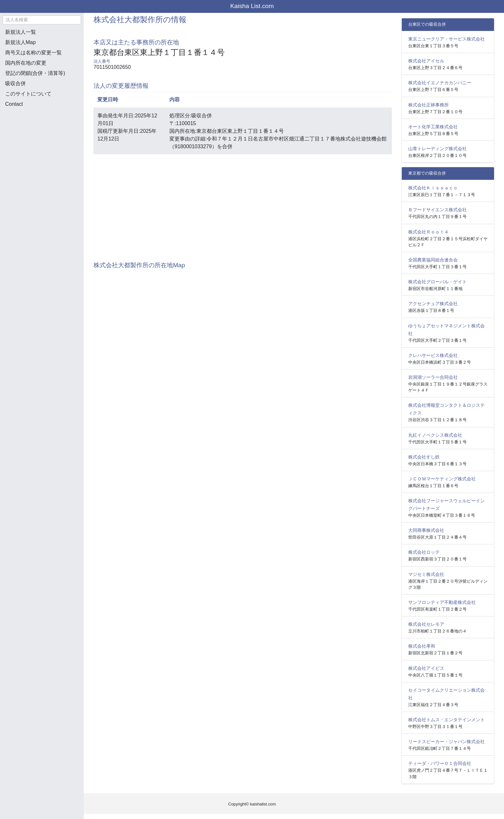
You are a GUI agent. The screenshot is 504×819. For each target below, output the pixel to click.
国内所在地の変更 (26, 63)
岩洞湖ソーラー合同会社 (433, 377)
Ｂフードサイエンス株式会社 (437, 210)
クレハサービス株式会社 (433, 355)
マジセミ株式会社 (426, 574)
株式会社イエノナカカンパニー (440, 83)
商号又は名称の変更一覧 (33, 53)
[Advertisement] (42, 147)
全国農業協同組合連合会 (433, 260)
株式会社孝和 (422, 646)
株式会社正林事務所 (428, 105)
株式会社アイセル (426, 61)
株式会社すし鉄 (424, 457)
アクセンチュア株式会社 (433, 304)
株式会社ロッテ (424, 552)
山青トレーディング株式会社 (437, 149)
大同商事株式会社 (426, 530)
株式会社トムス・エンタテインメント (446, 720)
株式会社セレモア (426, 624)
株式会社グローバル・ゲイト (437, 282)
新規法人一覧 (21, 32)
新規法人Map (20, 42)
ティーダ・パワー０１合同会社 (440, 763)
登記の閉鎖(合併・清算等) (35, 73)
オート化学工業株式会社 (433, 127)
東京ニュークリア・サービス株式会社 (446, 39)
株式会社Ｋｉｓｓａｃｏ (433, 188)
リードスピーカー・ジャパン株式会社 (446, 742)
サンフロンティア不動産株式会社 (442, 602)
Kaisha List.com (252, 6)
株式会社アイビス (426, 668)
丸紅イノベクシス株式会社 (435, 435)
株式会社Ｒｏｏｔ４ (428, 232)
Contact (14, 104)
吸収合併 (15, 83)
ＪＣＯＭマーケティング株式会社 (442, 479)
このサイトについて (28, 94)
